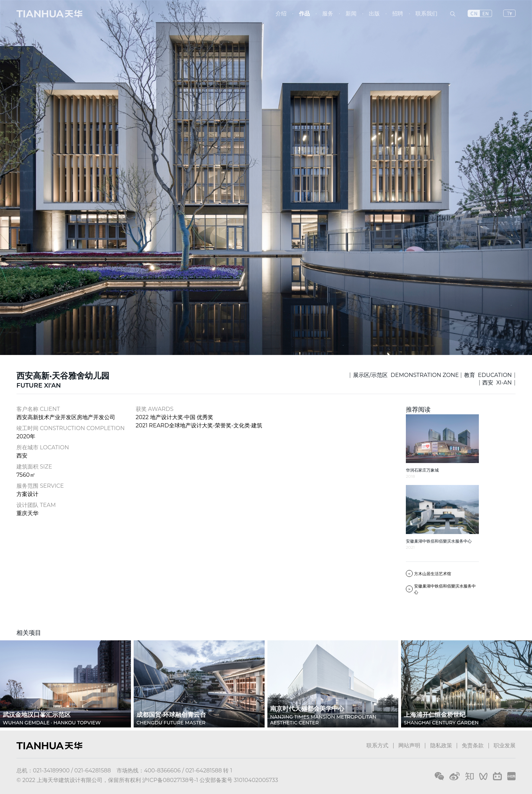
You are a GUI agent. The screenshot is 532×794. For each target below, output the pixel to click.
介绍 (281, 14)
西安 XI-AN (497, 383)
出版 (374, 14)
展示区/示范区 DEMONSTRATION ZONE (406, 375)
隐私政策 (441, 745)
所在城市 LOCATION (43, 447)
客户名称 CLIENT (38, 409)
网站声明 (409, 745)
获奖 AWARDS (155, 409)
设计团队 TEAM (36, 505)
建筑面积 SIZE (34, 467)
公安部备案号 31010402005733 (239, 780)
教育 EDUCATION (488, 375)
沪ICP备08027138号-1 (170, 780)
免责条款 (473, 745)
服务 (328, 14)
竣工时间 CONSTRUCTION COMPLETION (71, 428)
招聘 (398, 14)
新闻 (351, 14)
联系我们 (426, 14)
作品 (304, 14)
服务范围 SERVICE (40, 486)
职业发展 (505, 745)
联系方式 (377, 745)
